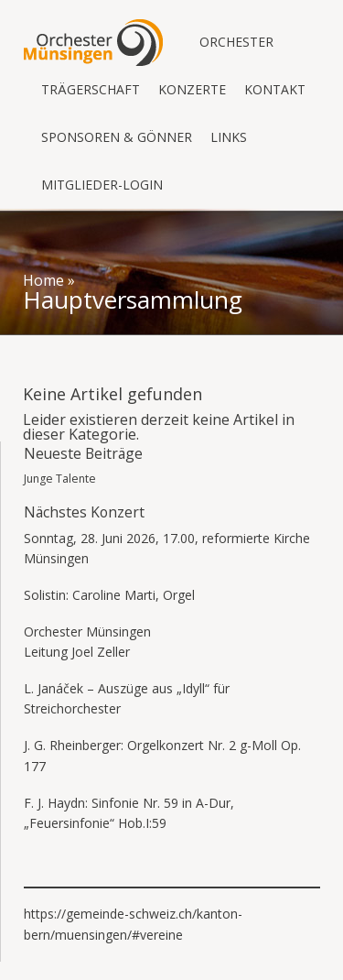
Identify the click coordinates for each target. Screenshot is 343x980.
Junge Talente (60, 479)
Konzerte (192, 89)
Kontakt (275, 89)
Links (229, 137)
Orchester (236, 42)
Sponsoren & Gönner (117, 137)
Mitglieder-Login (102, 185)
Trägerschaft (91, 89)
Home (43, 280)
